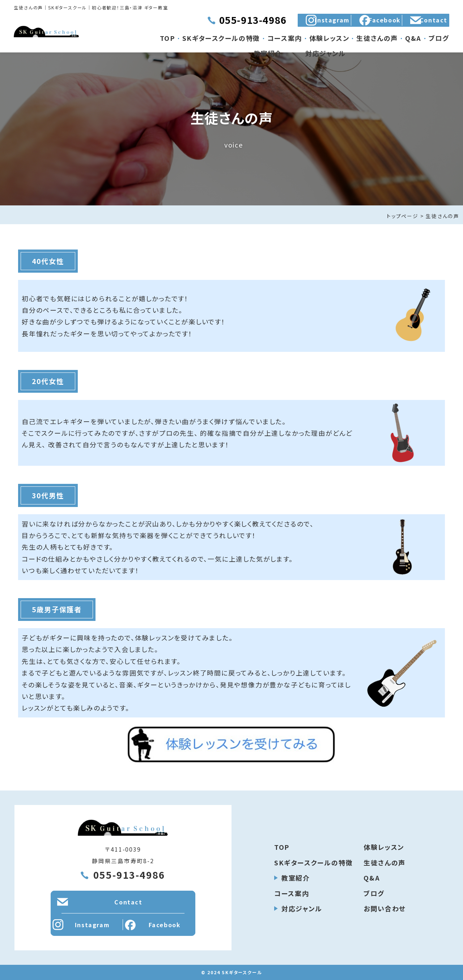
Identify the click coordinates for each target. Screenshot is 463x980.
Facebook (346, 24)
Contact (418, 24)
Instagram (273, 24)
